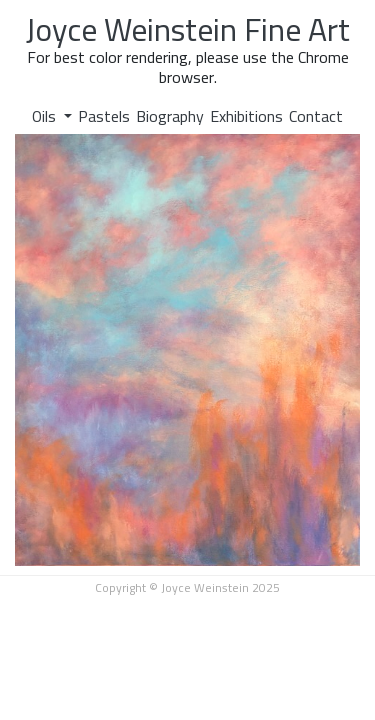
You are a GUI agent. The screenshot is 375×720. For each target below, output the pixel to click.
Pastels (104, 116)
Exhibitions (246, 116)
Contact (316, 116)
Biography (170, 116)
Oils (46, 116)
